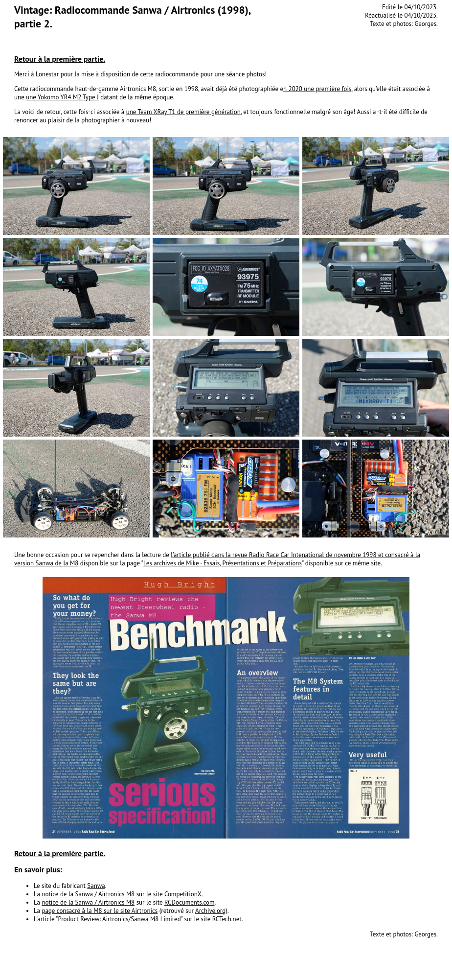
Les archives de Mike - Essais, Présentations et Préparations (223, 563)
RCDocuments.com (190, 902)
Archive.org (210, 911)
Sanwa (96, 886)
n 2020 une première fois (317, 89)
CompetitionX (183, 894)
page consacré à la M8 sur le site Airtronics (100, 911)
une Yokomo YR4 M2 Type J (62, 97)
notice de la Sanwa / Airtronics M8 (88, 894)
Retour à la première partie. (60, 59)
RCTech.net (227, 919)
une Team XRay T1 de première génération (183, 112)
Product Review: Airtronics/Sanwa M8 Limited (119, 919)
